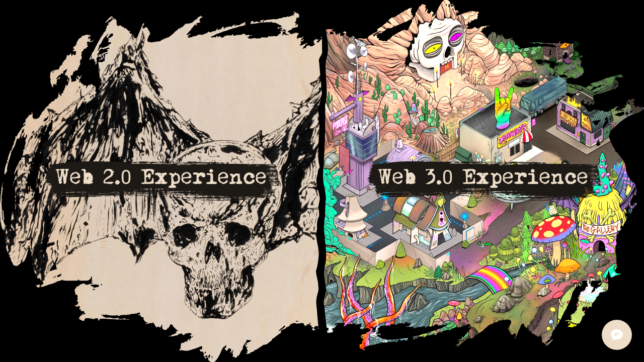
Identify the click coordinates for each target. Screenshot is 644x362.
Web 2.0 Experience (161, 177)
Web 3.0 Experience (483, 177)
